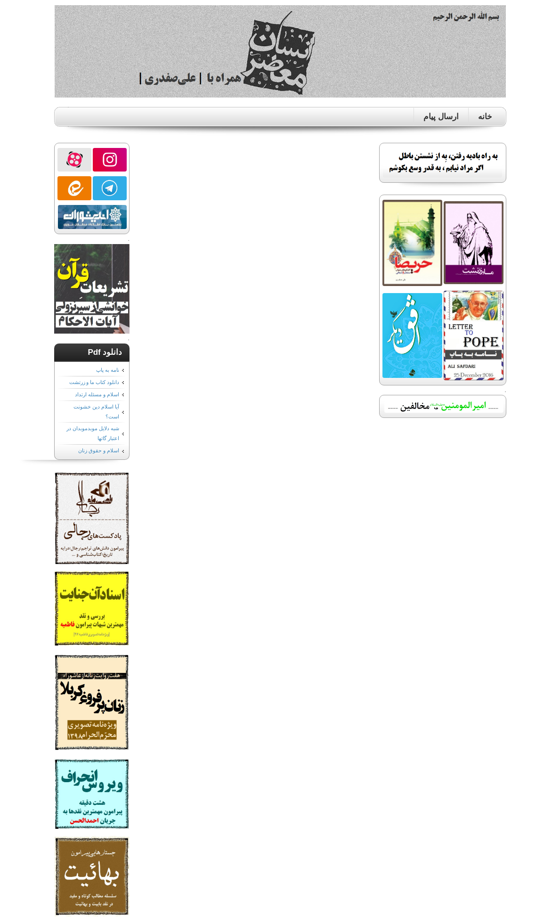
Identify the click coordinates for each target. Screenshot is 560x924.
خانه (485, 117)
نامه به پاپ (108, 370)
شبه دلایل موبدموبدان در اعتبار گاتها (93, 433)
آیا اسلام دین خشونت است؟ (96, 412)
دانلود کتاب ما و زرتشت (94, 382)
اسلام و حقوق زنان (98, 450)
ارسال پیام (441, 117)
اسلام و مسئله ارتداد (97, 394)
